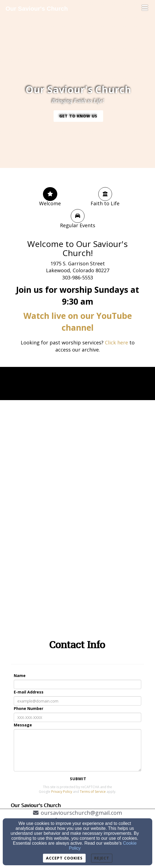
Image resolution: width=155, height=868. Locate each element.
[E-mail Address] (77, 701)
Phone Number (28, 708)
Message (23, 725)
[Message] (77, 750)
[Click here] (116, 343)
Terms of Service (93, 792)
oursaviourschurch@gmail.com (81, 813)
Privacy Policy (62, 792)
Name (20, 675)
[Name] (77, 684)
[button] (81, 116)
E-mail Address (29, 692)
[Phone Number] (77, 717)
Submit (78, 779)
